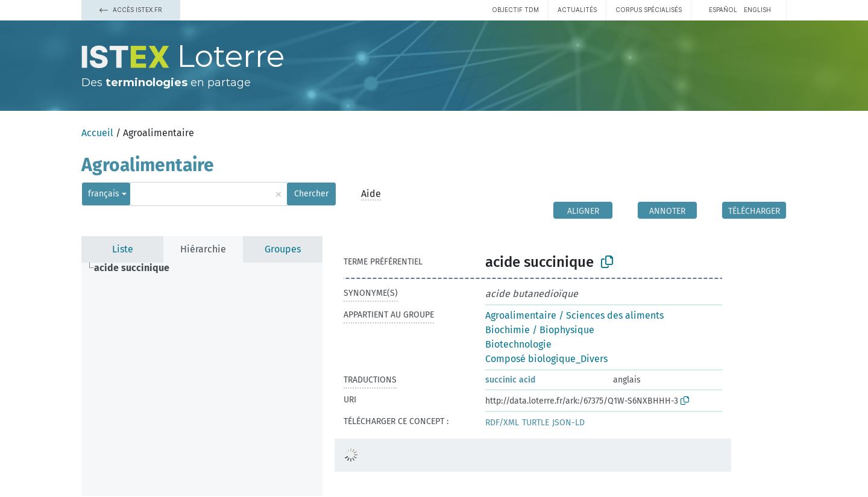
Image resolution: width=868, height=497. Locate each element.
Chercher (311, 194)
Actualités (577, 10)
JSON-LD (568, 423)
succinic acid (510, 380)
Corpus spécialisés (649, 10)
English (757, 10)
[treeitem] (137, 268)
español (723, 10)
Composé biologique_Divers (546, 359)
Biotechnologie (518, 344)
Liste (123, 249)
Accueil (97, 133)
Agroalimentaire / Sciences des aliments (574, 315)
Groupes (283, 249)
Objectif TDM (515, 10)
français (104, 194)
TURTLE (536, 423)
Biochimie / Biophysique (540, 330)
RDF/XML (502, 423)
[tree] (202, 379)
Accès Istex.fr (131, 10)
